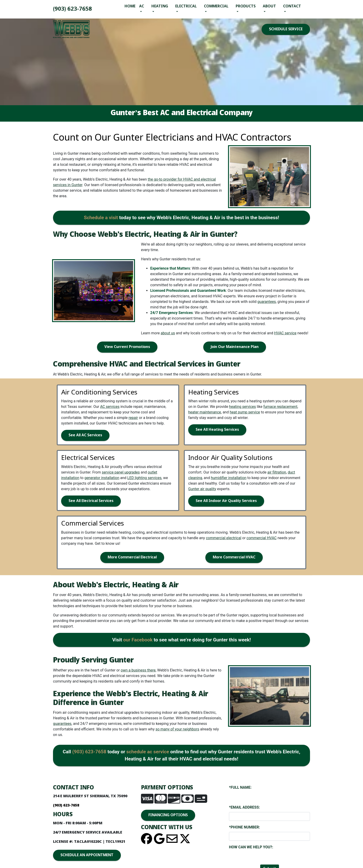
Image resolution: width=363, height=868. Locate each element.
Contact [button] (292, 6)
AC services (110, 407)
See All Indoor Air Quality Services (226, 501)
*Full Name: (240, 787)
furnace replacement (280, 407)
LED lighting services (144, 478)
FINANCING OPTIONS (168, 815)
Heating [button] (160, 6)
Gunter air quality (202, 489)
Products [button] (246, 6)
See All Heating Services (217, 430)
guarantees (267, 302)
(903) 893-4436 (72, 9)
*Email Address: (244, 807)
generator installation (102, 478)
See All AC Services (85, 435)
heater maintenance (205, 412)
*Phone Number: (244, 827)
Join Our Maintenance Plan (235, 347)
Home (130, 6)
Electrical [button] (186, 6)
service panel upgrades (121, 472)
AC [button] (142, 6)
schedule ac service (148, 752)
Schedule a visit (101, 218)
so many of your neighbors (177, 729)
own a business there (138, 670)
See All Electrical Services (91, 501)
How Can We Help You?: (251, 847)
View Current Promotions (127, 347)
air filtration (277, 472)
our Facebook (138, 640)
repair (133, 418)
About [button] (269, 6)
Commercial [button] (216, 6)
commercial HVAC (262, 538)
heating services (242, 407)
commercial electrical (224, 538)
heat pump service (245, 412)
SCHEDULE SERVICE (286, 29)
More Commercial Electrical (132, 557)
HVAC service (285, 333)
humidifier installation (229, 478)
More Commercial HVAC (234, 557)
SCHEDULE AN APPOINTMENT (87, 855)
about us (168, 333)
